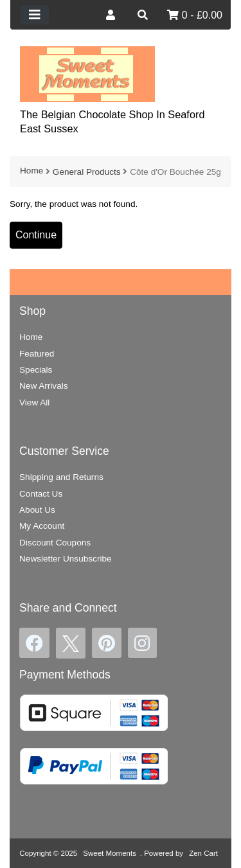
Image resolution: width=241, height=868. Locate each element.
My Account (42, 526)
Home (31, 171)
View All (34, 403)
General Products (87, 172)
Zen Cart (203, 853)
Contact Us (41, 494)
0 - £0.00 (195, 15)
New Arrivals (44, 386)
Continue (36, 235)
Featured (37, 354)
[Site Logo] (87, 74)
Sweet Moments (110, 853)
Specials (36, 370)
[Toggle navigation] (35, 15)
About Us (37, 510)
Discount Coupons (55, 543)
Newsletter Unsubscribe (66, 559)
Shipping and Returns (61, 477)
